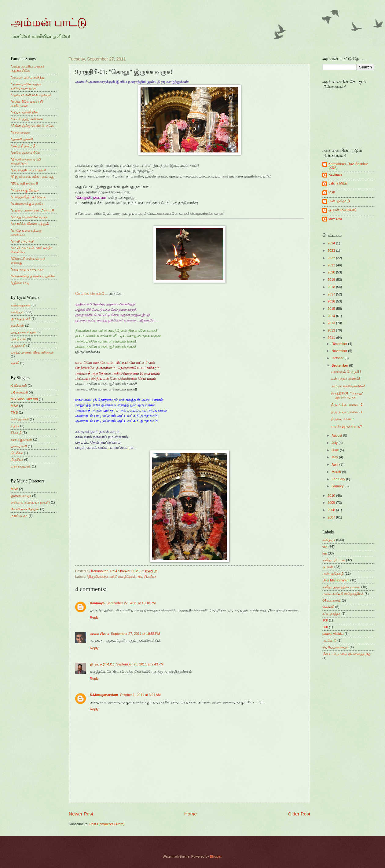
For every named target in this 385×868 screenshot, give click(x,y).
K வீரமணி (19, 386)
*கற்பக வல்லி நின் (24, 112)
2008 (332, 510)
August (337, 435)
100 (325, 620)
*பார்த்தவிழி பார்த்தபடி (28, 197)
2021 (332, 265)
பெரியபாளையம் (335, 647)
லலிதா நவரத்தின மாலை (341, 587)
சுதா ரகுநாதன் (21, 439)
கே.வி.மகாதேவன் (25, 509)
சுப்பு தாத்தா (331, 613)
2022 (332, 258)
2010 (332, 496)
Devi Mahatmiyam (336, 580)
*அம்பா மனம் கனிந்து (28, 77)
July (335, 443)
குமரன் (328, 567)
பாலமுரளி (19, 446)
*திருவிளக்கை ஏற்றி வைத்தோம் (111, 577)
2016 (332, 301)
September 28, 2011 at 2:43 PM (140, 664)
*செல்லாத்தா (20, 132)
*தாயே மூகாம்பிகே (25, 152)
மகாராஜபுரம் (21, 466)
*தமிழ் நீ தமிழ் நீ (23, 146)
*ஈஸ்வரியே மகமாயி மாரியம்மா (27, 103)
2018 (332, 287)
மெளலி (328, 607)
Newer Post (81, 814)
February (339, 479)
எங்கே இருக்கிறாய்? (346, 426)
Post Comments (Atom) (107, 824)
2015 (332, 309)
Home (191, 814)
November (340, 351)
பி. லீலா (17, 453)
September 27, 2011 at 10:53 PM (136, 634)
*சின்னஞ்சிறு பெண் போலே (32, 126)
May (335, 457)
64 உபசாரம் (332, 600)
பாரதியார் (18, 339)
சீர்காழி (16, 433)
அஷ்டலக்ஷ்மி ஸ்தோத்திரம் (343, 594)
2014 (332, 316)
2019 (332, 280)
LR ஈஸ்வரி (19, 392)
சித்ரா (15, 426)
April (335, 464)
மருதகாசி (18, 346)
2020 (332, 272)
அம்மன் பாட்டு (49, 22)
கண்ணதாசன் (21, 305)
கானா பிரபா (99, 634)
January (338, 486)
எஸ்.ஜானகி (20, 419)
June (336, 450)
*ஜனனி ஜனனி (22, 139)
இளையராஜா (21, 496)
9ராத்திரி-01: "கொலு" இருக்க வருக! (347, 395)
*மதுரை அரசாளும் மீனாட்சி (32, 210)
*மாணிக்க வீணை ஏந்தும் (30, 224)
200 (325, 627)
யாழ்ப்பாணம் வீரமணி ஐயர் (32, 352)
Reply (94, 617)
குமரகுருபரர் (21, 319)
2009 (332, 503)
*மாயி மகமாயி (22, 241)
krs (140, 577)
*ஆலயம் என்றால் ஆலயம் (31, 95)
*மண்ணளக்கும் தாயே (28, 203)
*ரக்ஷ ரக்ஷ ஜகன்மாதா (27, 269)
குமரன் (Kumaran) (342, 210)
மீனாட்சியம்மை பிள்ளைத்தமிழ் (346, 654)
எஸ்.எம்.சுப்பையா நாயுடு (30, 502)
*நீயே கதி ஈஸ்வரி (24, 183)
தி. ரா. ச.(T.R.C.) (102, 664)
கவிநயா (17, 312)
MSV (14, 406)
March (337, 472)
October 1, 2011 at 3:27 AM (140, 695)
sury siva (335, 218)
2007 (332, 517)
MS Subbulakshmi (24, 399)
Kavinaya (97, 603)
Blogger (216, 856)
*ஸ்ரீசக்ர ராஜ (20, 283)
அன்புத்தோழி (339, 201)
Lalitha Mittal (338, 183)
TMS (14, 412)
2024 (332, 243)
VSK (332, 192)
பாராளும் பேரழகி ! (346, 372)
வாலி (15, 363)
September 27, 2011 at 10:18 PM (131, 603)
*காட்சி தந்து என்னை (27, 119)
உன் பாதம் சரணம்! (345, 379)
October (338, 358)
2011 (332, 338)
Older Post (299, 814)
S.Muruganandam (104, 695)
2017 (332, 294)
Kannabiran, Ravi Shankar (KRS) (348, 166)
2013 (332, 323)
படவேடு (329, 640)
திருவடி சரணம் (343, 419)
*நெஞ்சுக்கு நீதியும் (25, 190)
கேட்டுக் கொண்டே (91, 294)
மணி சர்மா (19, 516)
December (340, 344)
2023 (332, 251)
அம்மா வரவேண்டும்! (348, 386)
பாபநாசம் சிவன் (24, 332)
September (340, 365)
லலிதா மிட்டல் (334, 560)
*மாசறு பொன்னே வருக (29, 217)
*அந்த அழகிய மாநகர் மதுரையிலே (28, 68)
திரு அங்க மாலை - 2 (347, 405)
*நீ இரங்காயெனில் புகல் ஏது (33, 177)
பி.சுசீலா (150, 577)
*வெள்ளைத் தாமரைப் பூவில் (33, 276)
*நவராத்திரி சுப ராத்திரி (28, 170)
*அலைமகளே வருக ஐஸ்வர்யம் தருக (26, 86)
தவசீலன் (17, 325)
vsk (325, 547)
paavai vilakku (333, 634)
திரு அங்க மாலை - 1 (347, 412)
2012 (332, 330)
